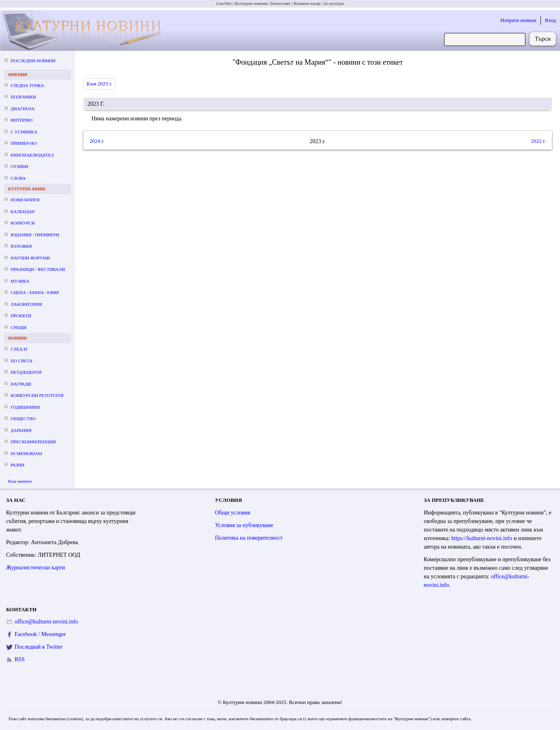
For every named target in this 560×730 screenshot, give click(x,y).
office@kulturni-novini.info (46, 622)
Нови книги (25, 200)
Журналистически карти (36, 568)
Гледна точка (27, 85)
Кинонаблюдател (32, 155)
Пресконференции (33, 442)
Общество (23, 418)
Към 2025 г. (99, 84)
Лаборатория (26, 304)
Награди (21, 384)
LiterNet (224, 3)
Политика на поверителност (249, 538)
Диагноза (23, 109)
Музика (20, 281)
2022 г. (538, 141)
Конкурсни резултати (37, 395)
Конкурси (23, 223)
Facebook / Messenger (40, 634)
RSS (20, 659)
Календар (23, 211)
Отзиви (19, 166)
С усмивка (24, 132)
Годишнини (25, 407)
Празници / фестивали (38, 269)
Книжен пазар (307, 3)
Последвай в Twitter (39, 647)
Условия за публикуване (244, 525)
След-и (19, 349)
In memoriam (26, 453)
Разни (17, 465)
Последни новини (33, 61)
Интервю (22, 120)
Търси (543, 39)
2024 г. (97, 141)
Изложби (21, 246)
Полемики (23, 97)
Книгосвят (281, 3)
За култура (334, 3)
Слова (18, 178)
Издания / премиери (35, 235)
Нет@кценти (26, 372)
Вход (550, 20)
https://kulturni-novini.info (482, 538)
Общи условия (233, 513)
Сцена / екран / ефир (35, 292)
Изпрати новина (518, 20)
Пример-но (24, 143)
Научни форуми (30, 258)
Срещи (19, 327)
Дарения (21, 430)
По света (22, 361)
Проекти (21, 316)
